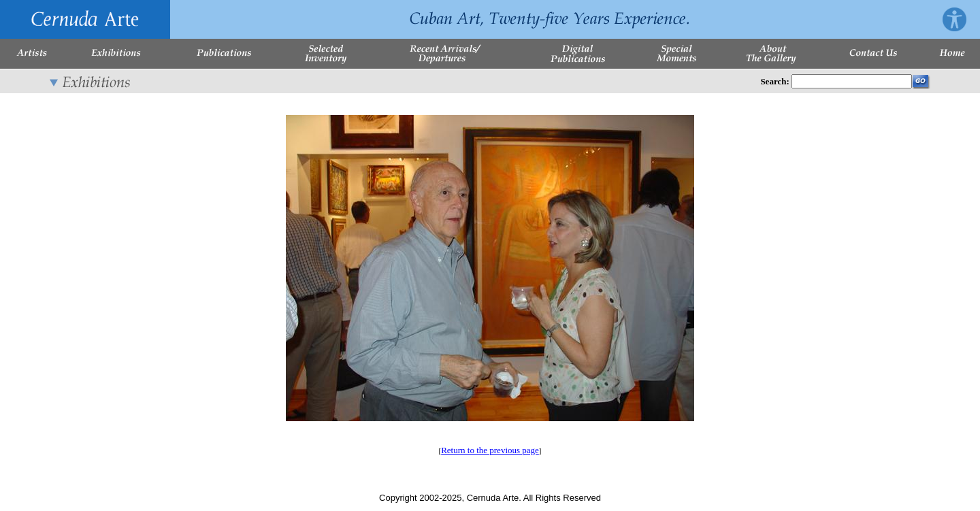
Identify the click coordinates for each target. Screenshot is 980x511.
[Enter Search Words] (852, 81)
